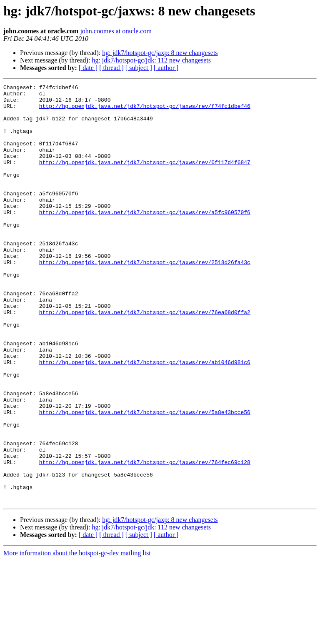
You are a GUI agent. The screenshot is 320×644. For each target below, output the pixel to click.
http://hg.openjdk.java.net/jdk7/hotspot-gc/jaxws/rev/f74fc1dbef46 (145, 111)
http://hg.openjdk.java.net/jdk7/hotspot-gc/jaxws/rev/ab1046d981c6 (145, 418)
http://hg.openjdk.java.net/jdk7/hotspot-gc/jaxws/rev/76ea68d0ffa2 (145, 358)
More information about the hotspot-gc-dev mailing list (77, 637)
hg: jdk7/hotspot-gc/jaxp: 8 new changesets (160, 53)
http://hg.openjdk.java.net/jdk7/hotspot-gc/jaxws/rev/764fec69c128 (145, 538)
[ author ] (166, 68)
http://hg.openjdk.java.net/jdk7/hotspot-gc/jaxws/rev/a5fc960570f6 (145, 238)
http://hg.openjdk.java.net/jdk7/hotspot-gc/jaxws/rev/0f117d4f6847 (145, 178)
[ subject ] (139, 68)
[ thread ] (111, 68)
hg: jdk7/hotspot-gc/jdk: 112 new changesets (151, 60)
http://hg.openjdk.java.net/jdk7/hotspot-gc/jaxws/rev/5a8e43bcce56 (145, 478)
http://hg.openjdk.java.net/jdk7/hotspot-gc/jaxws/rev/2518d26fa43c (145, 298)
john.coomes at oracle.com (116, 31)
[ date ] (88, 68)
